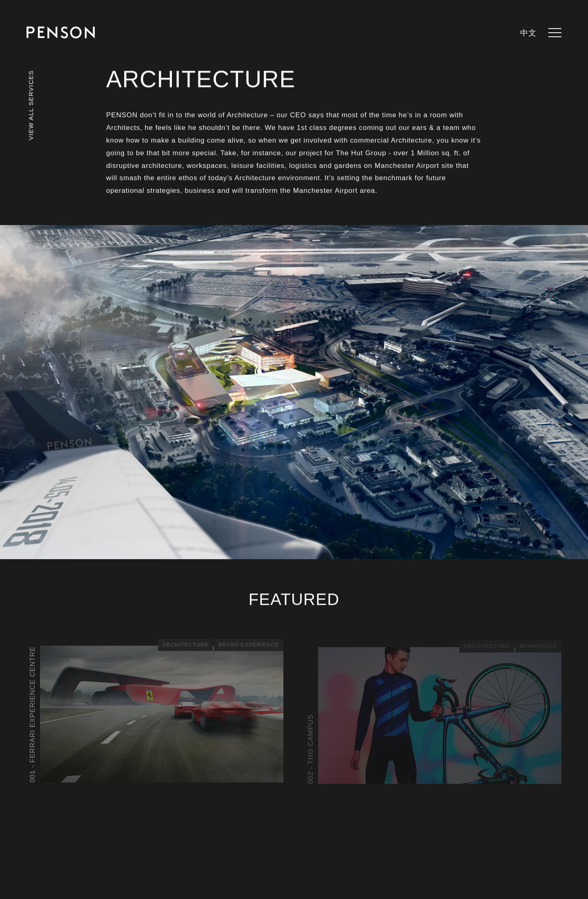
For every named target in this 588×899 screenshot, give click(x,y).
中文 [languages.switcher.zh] (528, 33)
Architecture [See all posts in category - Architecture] (185, 645)
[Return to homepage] (61, 32)
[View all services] (31, 116)
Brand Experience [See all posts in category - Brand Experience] (248, 645)
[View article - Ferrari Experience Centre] (155, 713)
